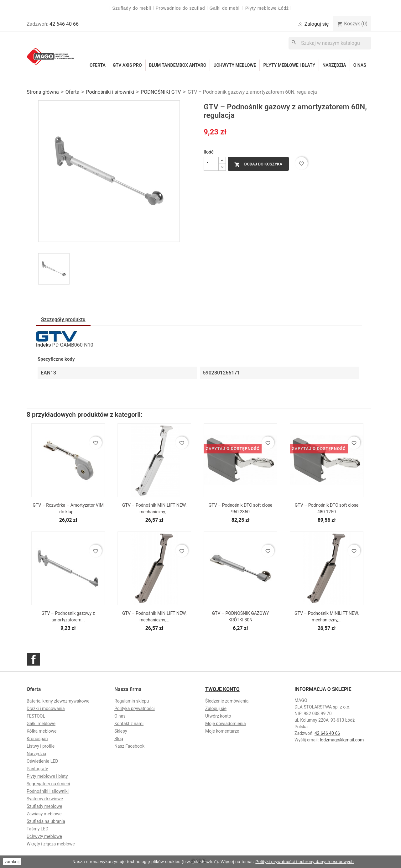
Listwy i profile (41, 746)
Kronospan (37, 739)
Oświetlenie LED (42, 761)
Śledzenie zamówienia (227, 701)
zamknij (12, 862)
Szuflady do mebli (132, 8)
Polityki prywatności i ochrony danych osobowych (305, 862)
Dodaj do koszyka (258, 165)
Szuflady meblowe (44, 806)
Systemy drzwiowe (45, 799)
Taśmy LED (37, 829)
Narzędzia (334, 65)
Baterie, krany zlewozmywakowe (58, 701)
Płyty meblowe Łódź (268, 8)
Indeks (44, 345)
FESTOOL (36, 716)
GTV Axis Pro (127, 65)
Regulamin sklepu (132, 701)
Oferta (98, 65)
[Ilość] (211, 164)
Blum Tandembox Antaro (178, 65)
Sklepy (121, 731)
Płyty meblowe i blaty (289, 65)
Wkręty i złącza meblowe (51, 844)
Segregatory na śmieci (48, 784)
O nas (360, 65)
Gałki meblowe (41, 724)
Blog (119, 739)
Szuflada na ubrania (46, 821)
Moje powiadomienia (226, 724)
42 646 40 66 (64, 24)
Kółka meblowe (42, 731)
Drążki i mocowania (46, 709)
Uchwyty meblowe (235, 65)
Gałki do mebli (225, 8)
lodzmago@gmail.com (342, 740)
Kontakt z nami (129, 724)
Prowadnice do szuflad (180, 8)
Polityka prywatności (135, 709)
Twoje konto (222, 689)
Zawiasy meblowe (44, 814)
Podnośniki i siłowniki (48, 791)
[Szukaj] (330, 43)
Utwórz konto (218, 716)
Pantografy (37, 769)
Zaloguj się (216, 709)
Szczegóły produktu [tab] (63, 319)
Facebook (34, 659)
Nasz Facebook (129, 746)
